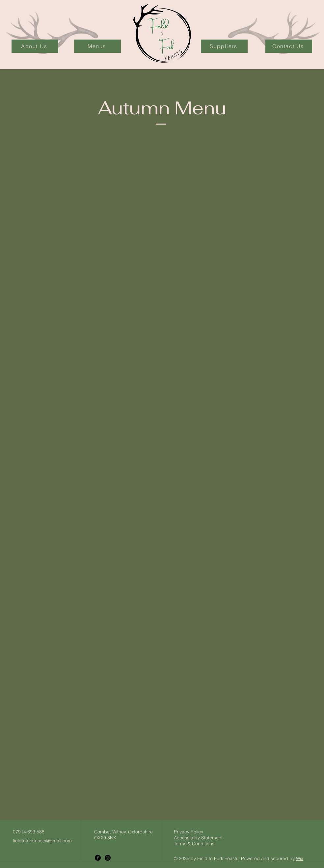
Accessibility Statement (198, 838)
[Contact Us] (289, 46)
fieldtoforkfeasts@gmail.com (42, 841)
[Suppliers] (224, 46)
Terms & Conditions (194, 844)
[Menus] (97, 46)
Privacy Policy (189, 832)
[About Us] (35, 46)
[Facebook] (98, 858)
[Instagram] (108, 858)
